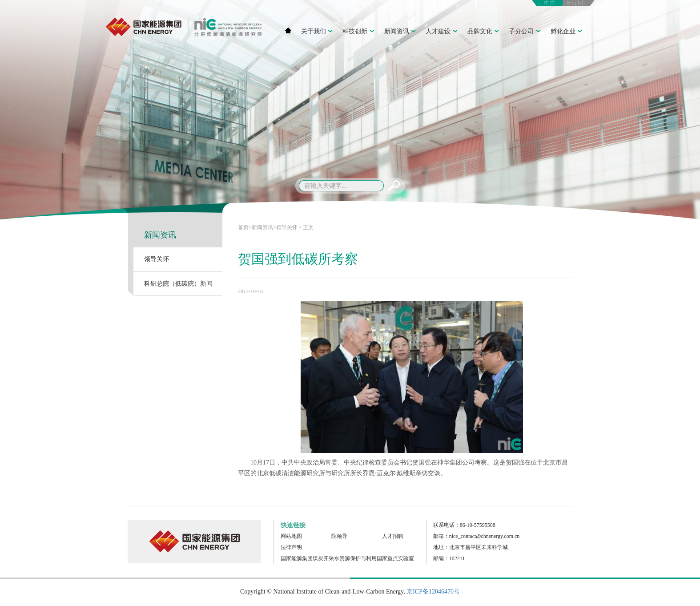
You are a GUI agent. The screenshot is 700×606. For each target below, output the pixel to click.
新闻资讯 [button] (401, 32)
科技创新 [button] (359, 32)
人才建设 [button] (443, 32)
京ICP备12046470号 (433, 592)
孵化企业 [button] (567, 32)
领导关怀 (157, 259)
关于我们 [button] (318, 32)
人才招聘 (393, 536)
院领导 (339, 536)
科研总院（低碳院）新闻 (178, 284)
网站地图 (291, 536)
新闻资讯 (160, 235)
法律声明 (291, 547)
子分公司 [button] (526, 32)
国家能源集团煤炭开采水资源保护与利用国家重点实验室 (347, 558)
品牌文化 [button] (484, 32)
